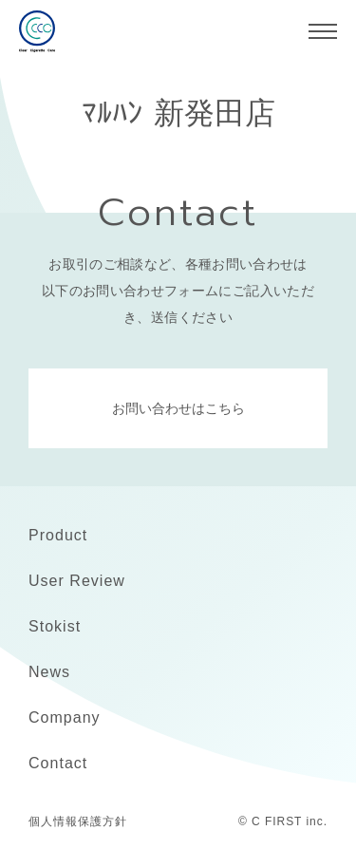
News (49, 672)
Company (65, 717)
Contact (58, 763)
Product (58, 535)
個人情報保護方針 (78, 821)
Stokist (55, 626)
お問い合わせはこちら (178, 408)
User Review (77, 581)
